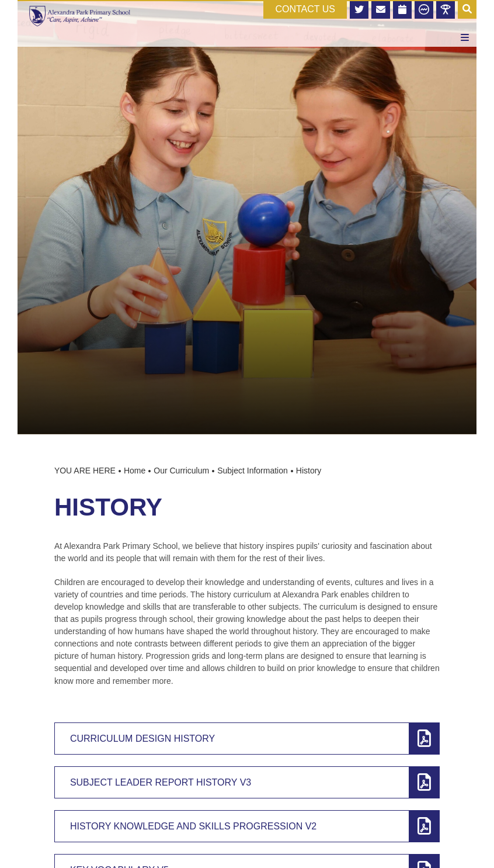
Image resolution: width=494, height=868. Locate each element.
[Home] (80, 16)
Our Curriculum (181, 471)
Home (135, 471)
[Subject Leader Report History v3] (247, 782)
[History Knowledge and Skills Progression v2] (247, 826)
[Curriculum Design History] (247, 739)
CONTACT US (305, 9)
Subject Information (253, 471)
